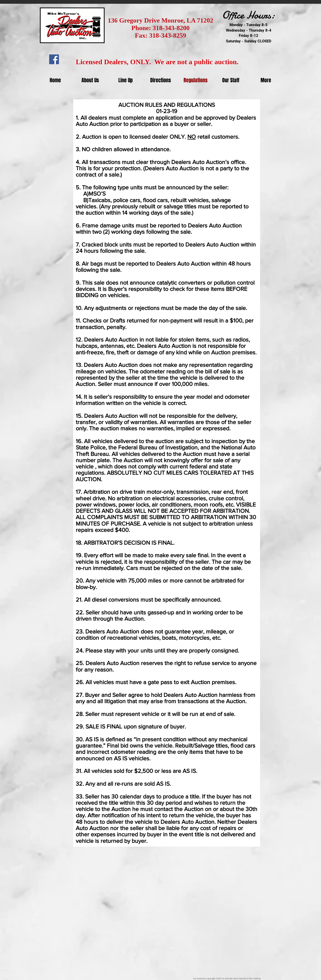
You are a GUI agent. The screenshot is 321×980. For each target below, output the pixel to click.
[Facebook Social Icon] (54, 59)
